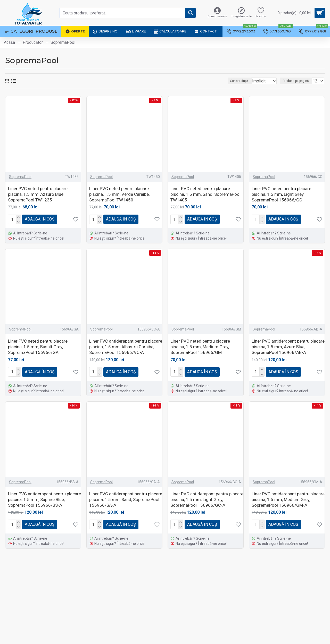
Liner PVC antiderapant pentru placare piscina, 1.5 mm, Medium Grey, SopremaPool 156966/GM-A (288, 499)
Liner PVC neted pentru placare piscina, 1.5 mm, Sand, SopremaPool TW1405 (205, 194)
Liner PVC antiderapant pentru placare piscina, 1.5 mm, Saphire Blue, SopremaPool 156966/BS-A (44, 499)
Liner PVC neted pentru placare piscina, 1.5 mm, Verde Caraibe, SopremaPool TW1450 (119, 194)
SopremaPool (20, 177)
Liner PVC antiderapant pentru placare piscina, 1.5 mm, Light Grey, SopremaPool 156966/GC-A (207, 499)
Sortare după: (232, 81)
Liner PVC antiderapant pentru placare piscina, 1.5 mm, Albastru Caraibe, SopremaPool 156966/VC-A (126, 347)
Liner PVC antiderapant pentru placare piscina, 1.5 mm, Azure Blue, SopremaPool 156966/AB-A (288, 347)
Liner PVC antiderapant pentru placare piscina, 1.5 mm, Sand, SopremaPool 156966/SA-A (126, 499)
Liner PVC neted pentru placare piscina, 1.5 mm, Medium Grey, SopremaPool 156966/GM (200, 347)
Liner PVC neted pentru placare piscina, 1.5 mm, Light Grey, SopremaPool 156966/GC (281, 194)
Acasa (9, 42)
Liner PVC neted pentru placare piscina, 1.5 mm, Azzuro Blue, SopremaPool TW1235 (38, 194)
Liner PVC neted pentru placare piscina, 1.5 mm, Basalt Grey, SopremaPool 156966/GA (38, 347)
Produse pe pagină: (298, 81)
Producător (33, 42)
